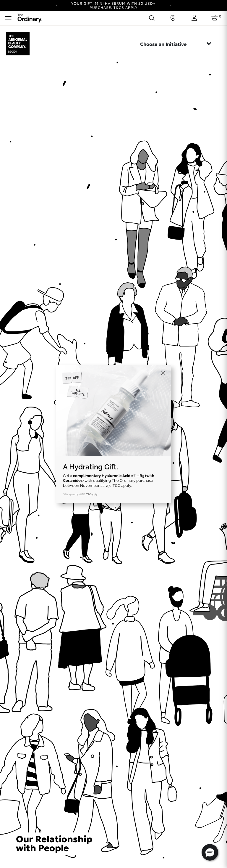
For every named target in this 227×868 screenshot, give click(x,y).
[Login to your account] (194, 18)
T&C (89, 494)
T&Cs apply (125, 8)
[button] (210, 852)
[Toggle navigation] (8, 18)
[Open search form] (152, 18)
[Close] (163, 373)
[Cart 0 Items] (215, 18)
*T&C (116, 486)
